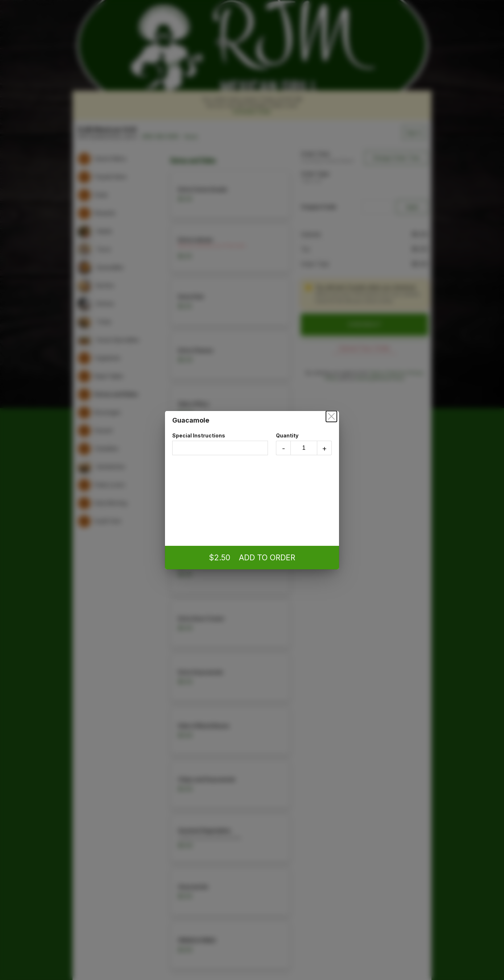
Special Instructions (220, 444)
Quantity (304, 444)
